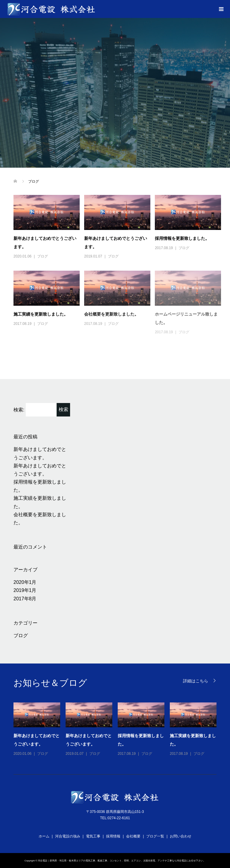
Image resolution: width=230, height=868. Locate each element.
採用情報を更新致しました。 (182, 238)
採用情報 (113, 836)
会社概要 (133, 836)
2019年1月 (25, 590)
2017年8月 (25, 599)
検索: (19, 410)
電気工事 (93, 836)
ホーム (44, 836)
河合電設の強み (68, 836)
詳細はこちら (196, 681)
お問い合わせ (181, 836)
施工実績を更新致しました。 (41, 314)
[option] (118, 730)
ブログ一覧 (155, 836)
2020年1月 (25, 582)
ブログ (43, 256)
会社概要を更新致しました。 (111, 314)
